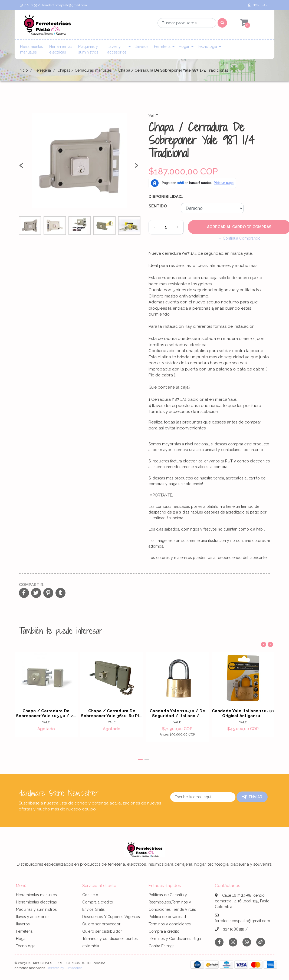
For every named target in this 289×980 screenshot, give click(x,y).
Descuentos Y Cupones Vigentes (111, 917)
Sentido (158, 206)
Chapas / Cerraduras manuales (85, 70)
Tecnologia (207, 47)
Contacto (90, 895)
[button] (140, 759)
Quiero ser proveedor (101, 924)
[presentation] (21, 167)
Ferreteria (162, 47)
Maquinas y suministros (88, 49)
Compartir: (32, 585)
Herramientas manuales (32, 49)
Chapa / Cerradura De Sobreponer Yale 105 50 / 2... (46, 713)
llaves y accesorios (117, 49)
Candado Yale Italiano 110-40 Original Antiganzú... (243, 713)
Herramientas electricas (61, 49)
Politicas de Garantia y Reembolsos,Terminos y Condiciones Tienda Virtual (172, 902)
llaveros (142, 47)
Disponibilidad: (163, 197)
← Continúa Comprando (239, 238)
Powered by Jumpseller (64, 968)
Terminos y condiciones (170, 924)
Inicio (23, 70)
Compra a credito (98, 902)
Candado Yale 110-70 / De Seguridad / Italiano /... (177, 713)
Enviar (252, 797)
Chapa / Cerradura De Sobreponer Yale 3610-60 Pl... (112, 713)
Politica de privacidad (167, 917)
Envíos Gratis (93, 909)
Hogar (184, 47)
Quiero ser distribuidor (102, 931)
